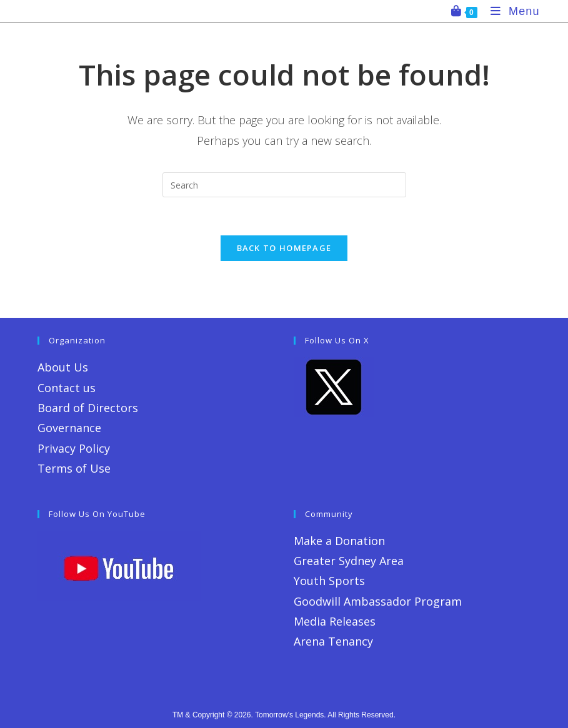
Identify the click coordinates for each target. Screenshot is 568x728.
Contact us (67, 388)
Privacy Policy (74, 448)
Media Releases (335, 621)
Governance (69, 428)
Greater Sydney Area (349, 561)
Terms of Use (74, 468)
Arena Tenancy (333, 641)
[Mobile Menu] (511, 11)
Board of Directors (88, 408)
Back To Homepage (284, 248)
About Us (63, 367)
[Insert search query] (284, 185)
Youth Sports (329, 581)
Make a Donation (339, 541)
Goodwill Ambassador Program (378, 601)
